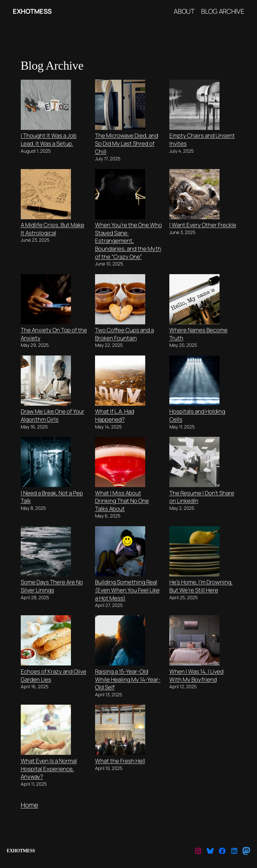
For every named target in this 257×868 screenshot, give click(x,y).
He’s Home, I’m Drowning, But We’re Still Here (201, 586)
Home (29, 805)
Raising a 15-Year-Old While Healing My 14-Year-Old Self (128, 679)
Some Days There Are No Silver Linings (52, 586)
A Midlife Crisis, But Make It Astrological (53, 229)
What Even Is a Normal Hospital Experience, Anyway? (49, 769)
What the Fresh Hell (120, 761)
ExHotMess (32, 11)
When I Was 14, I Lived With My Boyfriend (196, 675)
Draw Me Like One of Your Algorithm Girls (53, 415)
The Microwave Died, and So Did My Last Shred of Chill (127, 143)
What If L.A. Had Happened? (115, 415)
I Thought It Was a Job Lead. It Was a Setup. (49, 139)
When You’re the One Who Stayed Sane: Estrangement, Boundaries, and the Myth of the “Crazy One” (128, 241)
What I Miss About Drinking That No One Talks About (122, 501)
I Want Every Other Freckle (203, 225)
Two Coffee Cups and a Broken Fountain (124, 334)
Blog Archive (223, 11)
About (184, 11)
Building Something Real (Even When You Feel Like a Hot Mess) (127, 590)
